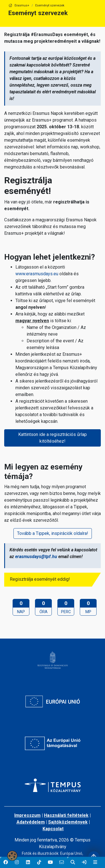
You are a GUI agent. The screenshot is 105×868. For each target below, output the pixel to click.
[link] (84, 862)
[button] (6, 862)
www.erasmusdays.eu (37, 274)
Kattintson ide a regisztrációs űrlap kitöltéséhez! (53, 438)
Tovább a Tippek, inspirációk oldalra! (53, 533)
